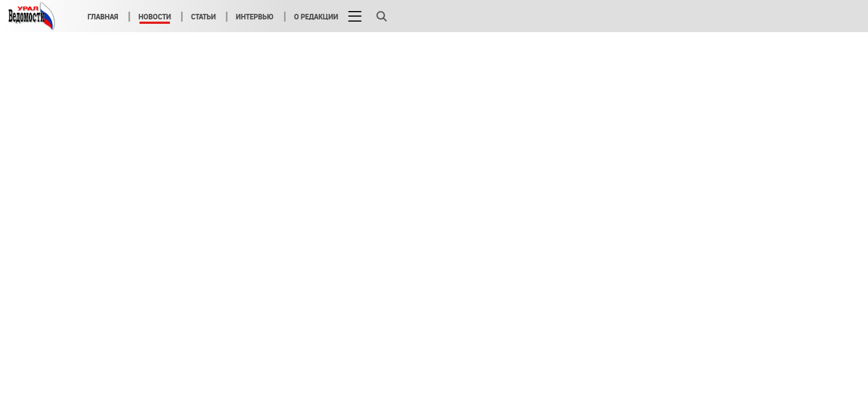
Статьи (203, 17)
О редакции (316, 17)
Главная (103, 17)
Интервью (255, 17)
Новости (155, 17)
